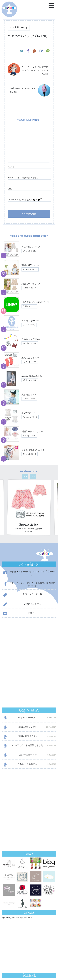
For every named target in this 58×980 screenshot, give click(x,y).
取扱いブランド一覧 (22, 595)
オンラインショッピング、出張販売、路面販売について (29, 584)
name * (11, 167)
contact (29, 900)
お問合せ (19, 614)
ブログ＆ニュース (22, 604)
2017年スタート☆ (29, 675)
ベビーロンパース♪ (29, 638)
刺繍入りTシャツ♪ (29, 647)
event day (12, 965)
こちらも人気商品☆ (29, 684)
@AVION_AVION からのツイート (17, 772)
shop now (29, 908)
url (10, 189)
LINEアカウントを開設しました (29, 666)
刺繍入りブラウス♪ (29, 656)
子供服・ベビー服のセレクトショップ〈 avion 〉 (28, 573)
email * (11, 178)
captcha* (13, 200)
